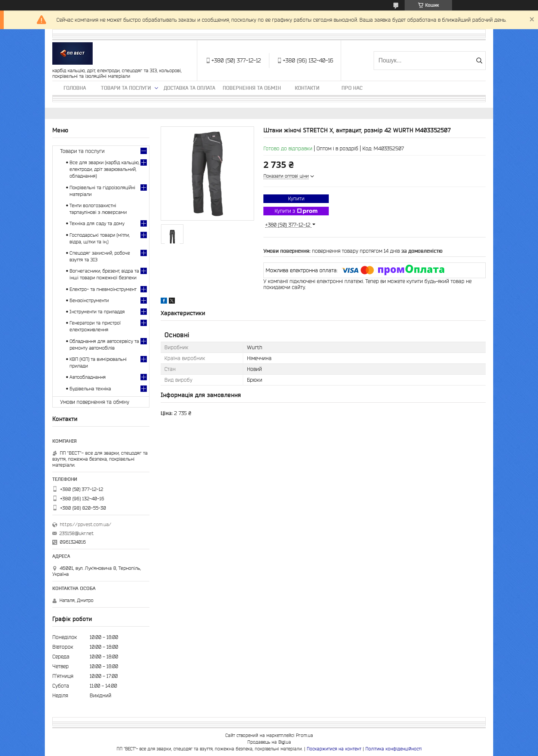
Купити (296, 199)
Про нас (352, 88)
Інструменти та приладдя (97, 312)
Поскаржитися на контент (334, 749)
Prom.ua (304, 735)
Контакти (307, 88)
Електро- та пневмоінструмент (103, 289)
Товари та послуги (126, 88)
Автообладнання (88, 377)
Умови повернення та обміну (95, 402)
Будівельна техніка (90, 389)
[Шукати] (479, 61)
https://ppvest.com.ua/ (86, 524)
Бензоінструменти (89, 300)
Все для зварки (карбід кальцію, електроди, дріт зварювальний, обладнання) (104, 169)
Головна (75, 88)
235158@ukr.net (77, 533)
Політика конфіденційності (394, 749)
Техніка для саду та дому (97, 223)
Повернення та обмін (252, 88)
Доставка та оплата (189, 88)
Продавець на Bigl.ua (269, 742)
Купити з (296, 211)
